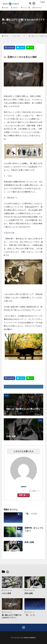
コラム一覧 (16, 36)
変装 (14, 100)
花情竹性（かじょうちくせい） (34, 529)
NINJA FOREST (30, 638)
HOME (6, 36)
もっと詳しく (34, 491)
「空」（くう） (31, 514)
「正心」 (10, 176)
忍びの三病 (10, 233)
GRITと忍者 (6, 593)
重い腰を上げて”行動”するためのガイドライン (12, 616)
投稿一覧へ (23, 495)
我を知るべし (13, 198)
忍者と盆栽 (29, 542)
